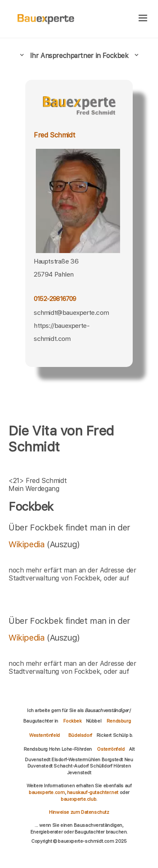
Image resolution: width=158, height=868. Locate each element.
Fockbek (72, 721)
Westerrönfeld (44, 735)
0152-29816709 (55, 299)
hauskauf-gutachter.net (93, 792)
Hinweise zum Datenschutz (79, 812)
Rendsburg (119, 721)
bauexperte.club (78, 799)
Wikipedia (28, 544)
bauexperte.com (47, 792)
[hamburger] (143, 19)
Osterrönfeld (111, 749)
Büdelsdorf (80, 735)
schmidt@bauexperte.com (71, 313)
